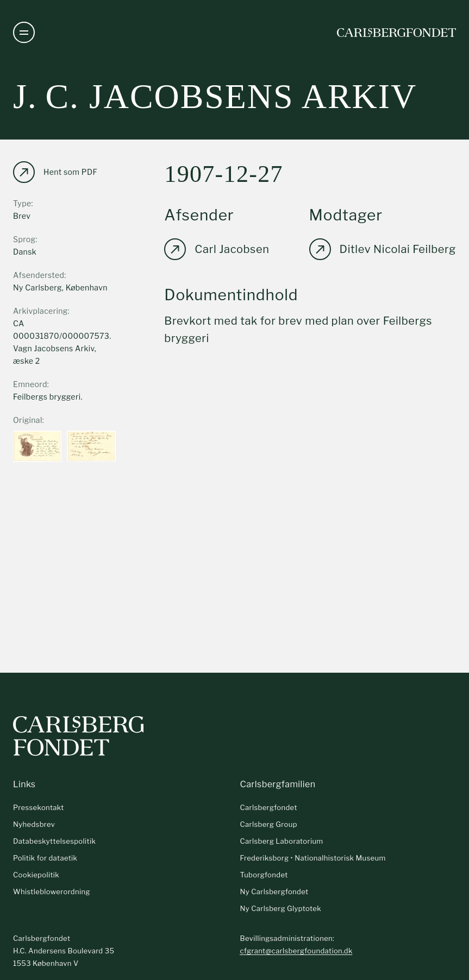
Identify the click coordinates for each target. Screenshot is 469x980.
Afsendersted (39, 275)
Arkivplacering (40, 311)
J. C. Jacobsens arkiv (215, 96)
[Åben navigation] (24, 33)
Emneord (30, 384)
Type (22, 203)
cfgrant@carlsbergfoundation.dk (296, 951)
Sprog (24, 239)
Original (28, 420)
